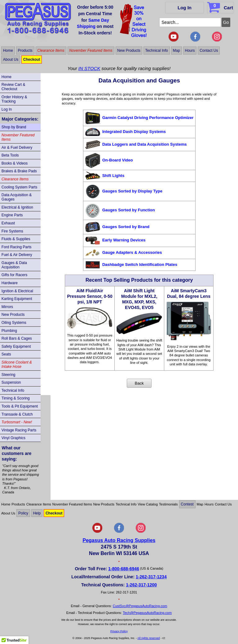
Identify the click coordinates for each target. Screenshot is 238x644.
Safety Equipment (16, 346)
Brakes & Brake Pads (19, 171)
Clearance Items (51, 51)
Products (25, 51)
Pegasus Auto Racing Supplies (119, 540)
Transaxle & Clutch (17, 414)
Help (37, 513)
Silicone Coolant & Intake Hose (17, 364)
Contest (187, 504)
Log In (185, 8)
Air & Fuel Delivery (17, 148)
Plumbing (9, 331)
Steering (9, 375)
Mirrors (7, 307)
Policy (23, 513)
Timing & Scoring (16, 398)
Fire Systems (12, 231)
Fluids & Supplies (16, 239)
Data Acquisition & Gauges (17, 197)
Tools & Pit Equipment (20, 406)
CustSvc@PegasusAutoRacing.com (140, 606)
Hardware (10, 283)
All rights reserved (149, 638)
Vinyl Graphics (13, 438)
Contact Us (209, 51)
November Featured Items (91, 51)
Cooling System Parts (19, 187)
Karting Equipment (17, 299)
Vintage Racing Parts (19, 430)
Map (176, 51)
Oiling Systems (14, 323)
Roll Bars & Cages (17, 338)
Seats (6, 354)
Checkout (32, 60)
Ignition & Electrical (17, 291)
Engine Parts (12, 215)
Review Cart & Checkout (13, 87)
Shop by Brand (14, 127)
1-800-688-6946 (124, 569)
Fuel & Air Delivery (17, 255)
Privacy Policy (119, 631)
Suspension (11, 382)
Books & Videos (15, 163)
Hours (190, 51)
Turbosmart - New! (17, 422)
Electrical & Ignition (17, 207)
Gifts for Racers (14, 275)
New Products (129, 51)
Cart (221, 7)
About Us (11, 60)
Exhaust (8, 223)
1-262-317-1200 (141, 585)
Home (8, 51)
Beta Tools (10, 155)
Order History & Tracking (14, 99)
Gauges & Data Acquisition (14, 265)
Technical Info (157, 51)
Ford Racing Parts (17, 247)
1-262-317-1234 (151, 577)
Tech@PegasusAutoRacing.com (147, 613)
